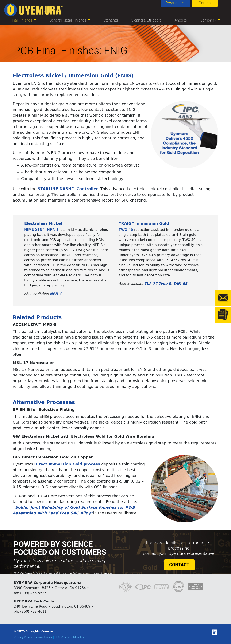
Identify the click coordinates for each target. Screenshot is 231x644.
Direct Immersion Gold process (67, 464)
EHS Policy (62, 637)
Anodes (181, 20)
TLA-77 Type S (158, 284)
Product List (175, 3)
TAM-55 (180, 284)
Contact (205, 3)
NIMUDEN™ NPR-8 (41, 230)
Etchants (111, 20)
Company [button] (208, 20)
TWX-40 (126, 230)
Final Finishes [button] (22, 20)
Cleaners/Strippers (146, 20)
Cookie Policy (43, 637)
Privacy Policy (23, 637)
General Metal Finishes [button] (68, 20)
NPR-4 (56, 294)
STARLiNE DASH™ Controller (68, 189)
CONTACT (179, 565)
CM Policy (78, 637)
